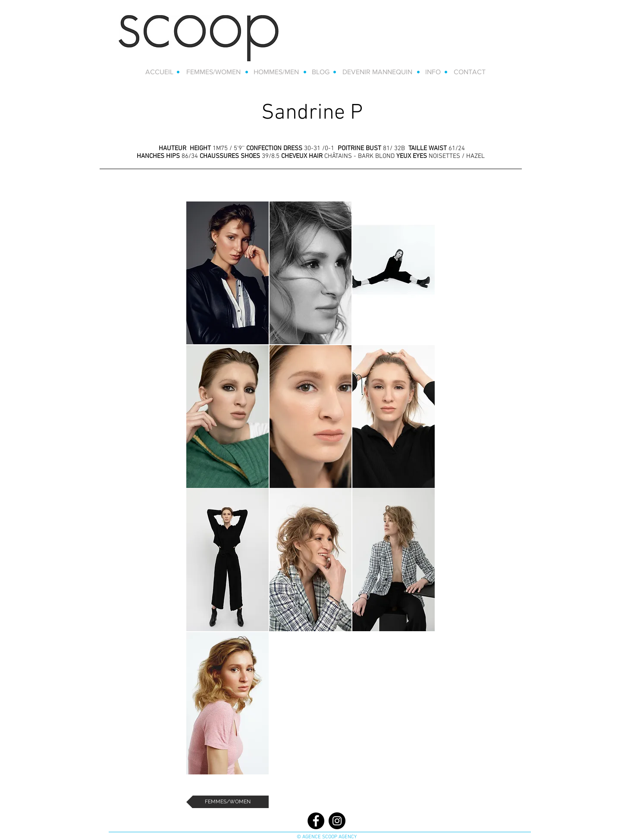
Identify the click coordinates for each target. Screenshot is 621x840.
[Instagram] (337, 821)
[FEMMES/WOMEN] (227, 802)
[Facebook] (316, 821)
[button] (227, 273)
